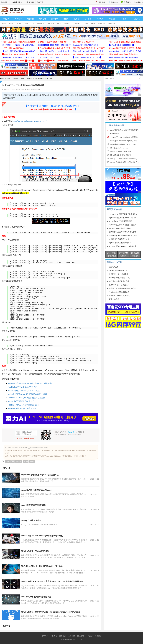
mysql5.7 (19, 461)
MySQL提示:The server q (119, 148)
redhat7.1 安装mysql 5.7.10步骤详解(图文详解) (28, 394)
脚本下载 (55, 19)
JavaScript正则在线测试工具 (119, 292)
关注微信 (127, 2)
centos (26, 461)
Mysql (11, 23)
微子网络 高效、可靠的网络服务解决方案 (88, 54)
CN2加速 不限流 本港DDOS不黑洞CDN (52, 42)
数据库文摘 (102, 23)
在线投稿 (98, 636)
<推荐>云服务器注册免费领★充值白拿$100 (19, 42)
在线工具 (40, 2)
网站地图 (80, 636)
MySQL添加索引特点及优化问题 (35, 551)
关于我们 (45, 636)
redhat (32, 461)
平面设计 (124, 19)
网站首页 (6, 19)
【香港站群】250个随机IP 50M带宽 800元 (53, 51)
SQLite (59, 23)
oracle (26, 23)
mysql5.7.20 (10, 461)
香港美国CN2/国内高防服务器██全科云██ (18, 60)
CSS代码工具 (114, 267)
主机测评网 (30, 2)
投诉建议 (89, 636)
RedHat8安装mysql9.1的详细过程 (22, 408)
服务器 (77, 19)
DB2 (32, 23)
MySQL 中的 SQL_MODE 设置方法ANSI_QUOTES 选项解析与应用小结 (52, 581)
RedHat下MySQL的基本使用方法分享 (24, 405)
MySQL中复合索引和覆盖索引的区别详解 (124, 225)
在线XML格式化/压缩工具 (119, 274)
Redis (86, 23)
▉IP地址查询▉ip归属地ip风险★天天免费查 (54, 48)
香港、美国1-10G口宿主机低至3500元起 (88, 51)
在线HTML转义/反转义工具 (119, 285)
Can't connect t (115, 134)
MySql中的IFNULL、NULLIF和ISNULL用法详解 (42, 566)
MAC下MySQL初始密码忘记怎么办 (36, 597)
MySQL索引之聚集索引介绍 (119, 239)
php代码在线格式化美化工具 (119, 278)
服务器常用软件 (17, 2)
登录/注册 (102, 2)
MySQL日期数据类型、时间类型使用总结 (126, 162)
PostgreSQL (68, 23)
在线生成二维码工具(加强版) (119, 296)
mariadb (19, 23)
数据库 (66, 19)
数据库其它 (112, 23)
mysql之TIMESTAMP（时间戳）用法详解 (125, 141)
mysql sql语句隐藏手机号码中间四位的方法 (40, 475)
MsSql (4, 23)
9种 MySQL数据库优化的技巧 (120, 228)
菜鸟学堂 (4, 2)
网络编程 (30, 19)
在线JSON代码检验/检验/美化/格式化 (122, 288)
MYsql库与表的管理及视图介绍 (120, 221)
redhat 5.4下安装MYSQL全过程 (21, 401)
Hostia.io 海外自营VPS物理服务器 (86, 45)
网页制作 (18, 19)
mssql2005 (50, 23)
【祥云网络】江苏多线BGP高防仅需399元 (124, 54)
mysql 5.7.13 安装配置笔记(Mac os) (37, 490)
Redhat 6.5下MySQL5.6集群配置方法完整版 (26, 398)
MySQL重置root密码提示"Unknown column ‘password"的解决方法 (51, 612)
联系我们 (63, 636)
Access (93, 23)
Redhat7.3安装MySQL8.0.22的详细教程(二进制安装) (30, 383)
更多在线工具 (114, 299)
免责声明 (71, 636)
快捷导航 (139, 2)
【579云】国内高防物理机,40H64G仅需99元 (19, 51)
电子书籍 (88, 19)
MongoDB (78, 23)
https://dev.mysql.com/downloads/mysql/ (29, 121)
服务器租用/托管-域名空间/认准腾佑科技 (123, 57)
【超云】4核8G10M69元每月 (49, 57)
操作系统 (100, 19)
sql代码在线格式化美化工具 (119, 281)
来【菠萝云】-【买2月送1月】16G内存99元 (19, 45)
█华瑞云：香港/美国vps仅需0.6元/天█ (87, 57)
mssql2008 (40, 23)
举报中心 (114, 2)
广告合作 (54, 636)
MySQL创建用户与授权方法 (121, 152)
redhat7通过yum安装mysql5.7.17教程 (24, 391)
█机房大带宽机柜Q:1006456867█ (121, 45)
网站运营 (112, 19)
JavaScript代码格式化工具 (118, 271)
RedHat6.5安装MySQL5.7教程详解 (23, 387)
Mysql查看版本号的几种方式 (121, 155)
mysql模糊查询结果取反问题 (33, 505)
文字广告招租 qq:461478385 (84, 42)
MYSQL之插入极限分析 (31, 520)
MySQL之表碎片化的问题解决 (120, 243)
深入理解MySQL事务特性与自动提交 (123, 232)
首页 (11, 79)
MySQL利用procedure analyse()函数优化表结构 (42, 536)
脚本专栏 (43, 19)
